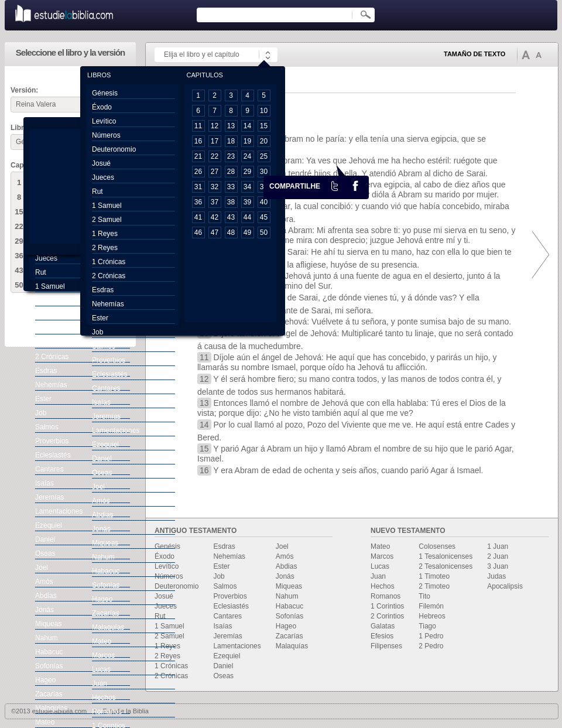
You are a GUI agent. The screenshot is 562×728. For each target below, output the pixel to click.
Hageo (286, 626)
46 (198, 233)
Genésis (167, 546)
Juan (378, 576)
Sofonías (289, 616)
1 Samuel (169, 626)
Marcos (382, 556)
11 (198, 126)
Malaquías (292, 646)
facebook (355, 186)
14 (247, 126)
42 (215, 217)
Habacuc (289, 606)
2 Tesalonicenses (446, 566)
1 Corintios (387, 606)
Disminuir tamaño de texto (539, 55)
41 (198, 217)
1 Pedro (431, 636)
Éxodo (165, 556)
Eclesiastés (231, 606)
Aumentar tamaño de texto (526, 54)
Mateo (380, 546)
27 (215, 172)
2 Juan (498, 556)
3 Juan (498, 566)
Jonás (285, 576)
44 (247, 217)
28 (231, 172)
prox (537, 255)
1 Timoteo (434, 576)
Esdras (224, 546)
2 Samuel (169, 636)
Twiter (335, 186)
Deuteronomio (177, 586)
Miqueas (289, 586)
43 (19, 270)
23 (231, 156)
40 (264, 202)
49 (247, 233)
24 (247, 156)
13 (231, 126)
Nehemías (229, 556)
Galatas (383, 626)
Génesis (105, 93)
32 (215, 187)
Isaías (222, 626)
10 (264, 111)
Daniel (223, 666)
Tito (424, 596)
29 (19, 241)
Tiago (427, 626)
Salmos (225, 586)
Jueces (166, 606)
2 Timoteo (434, 586)
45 (264, 217)
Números (169, 576)
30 (264, 172)
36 (19, 256)
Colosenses (437, 546)
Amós (285, 556)
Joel (282, 546)
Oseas (223, 676)
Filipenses (386, 646)
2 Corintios (387, 616)
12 (215, 126)
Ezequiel (227, 656)
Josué (164, 596)
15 (19, 212)
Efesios (382, 636)
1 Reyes (167, 646)
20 (264, 141)
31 (198, 187)
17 (215, 141)
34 (247, 187)
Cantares (227, 616)
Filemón (431, 606)
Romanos (385, 596)
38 (231, 202)
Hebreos (432, 616)
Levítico (167, 566)
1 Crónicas (171, 666)
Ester (221, 566)
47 (215, 233)
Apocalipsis (505, 586)
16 (198, 141)
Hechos (383, 586)
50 (19, 285)
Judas (496, 576)
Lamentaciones (237, 646)
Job (219, 576)
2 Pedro (431, 646)
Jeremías (227, 636)
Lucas (380, 566)
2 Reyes (167, 656)
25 (264, 156)
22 (19, 226)
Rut (160, 616)
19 (247, 141)
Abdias (287, 566)
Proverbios (230, 596)
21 (198, 156)
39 (247, 202)
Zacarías (289, 636)
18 (231, 141)
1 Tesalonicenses (446, 556)
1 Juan (498, 546)
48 (231, 233)
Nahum (287, 596)
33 (231, 187)
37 (215, 202)
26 (198, 172)
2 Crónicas (171, 676)
